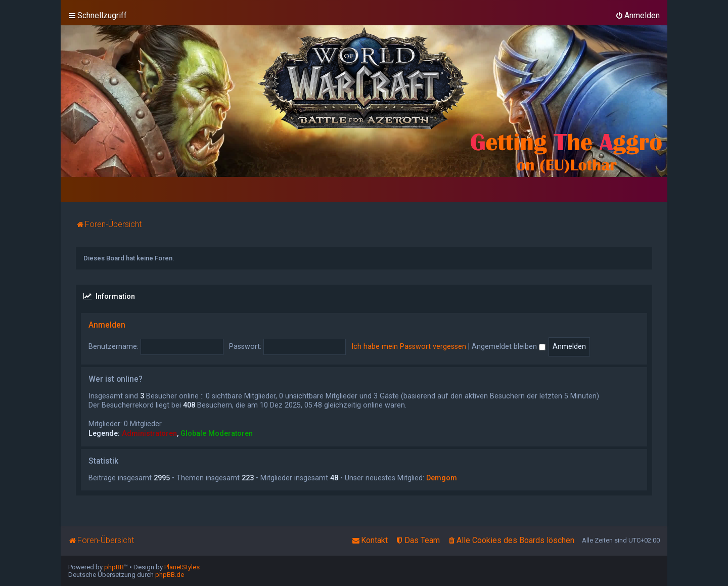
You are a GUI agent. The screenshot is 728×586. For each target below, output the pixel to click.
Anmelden (107, 325)
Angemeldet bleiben (509, 346)
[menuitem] (638, 16)
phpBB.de (170, 575)
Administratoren (149, 433)
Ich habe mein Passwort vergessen (409, 346)
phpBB (114, 567)
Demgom (442, 478)
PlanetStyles (182, 567)
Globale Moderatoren (217, 433)
